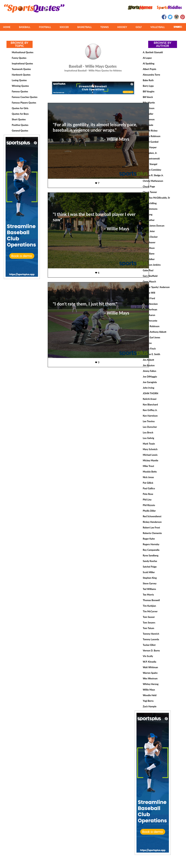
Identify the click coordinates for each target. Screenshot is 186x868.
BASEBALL (25, 27)
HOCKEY (122, 27)
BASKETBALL (85, 27)
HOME (7, 27)
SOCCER (64, 27)
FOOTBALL (45, 27)
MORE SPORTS (178, 27)
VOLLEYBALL (158, 27)
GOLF (139, 27)
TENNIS (104, 27)
